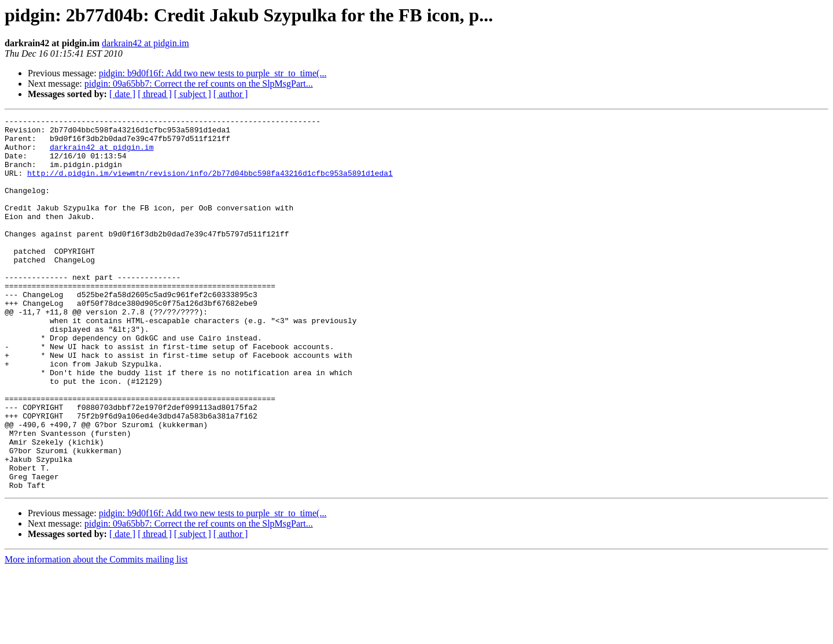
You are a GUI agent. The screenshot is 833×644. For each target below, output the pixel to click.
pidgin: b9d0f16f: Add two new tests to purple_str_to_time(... (213, 73)
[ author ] (231, 94)
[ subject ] (193, 94)
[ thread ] (155, 94)
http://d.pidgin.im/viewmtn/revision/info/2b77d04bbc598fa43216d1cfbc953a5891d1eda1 (210, 185)
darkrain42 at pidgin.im (145, 43)
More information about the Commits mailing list (96, 634)
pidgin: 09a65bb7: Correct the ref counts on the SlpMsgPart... (199, 84)
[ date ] (122, 94)
